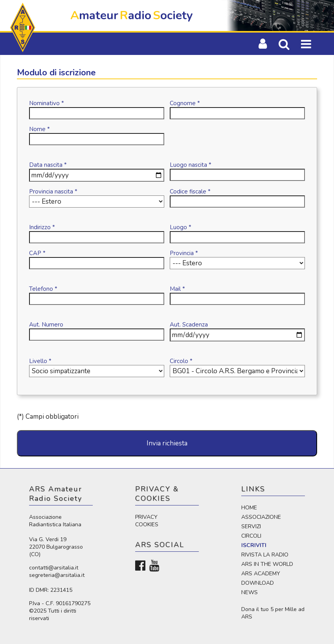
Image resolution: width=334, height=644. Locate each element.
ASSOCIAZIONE (261, 517)
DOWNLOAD (258, 583)
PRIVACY (146, 517)
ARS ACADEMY (261, 574)
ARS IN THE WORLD (267, 564)
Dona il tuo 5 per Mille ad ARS (273, 613)
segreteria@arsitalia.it (57, 575)
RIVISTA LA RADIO (265, 555)
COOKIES (147, 525)
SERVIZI (251, 526)
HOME (249, 508)
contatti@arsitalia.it (54, 568)
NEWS (250, 592)
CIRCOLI (251, 536)
